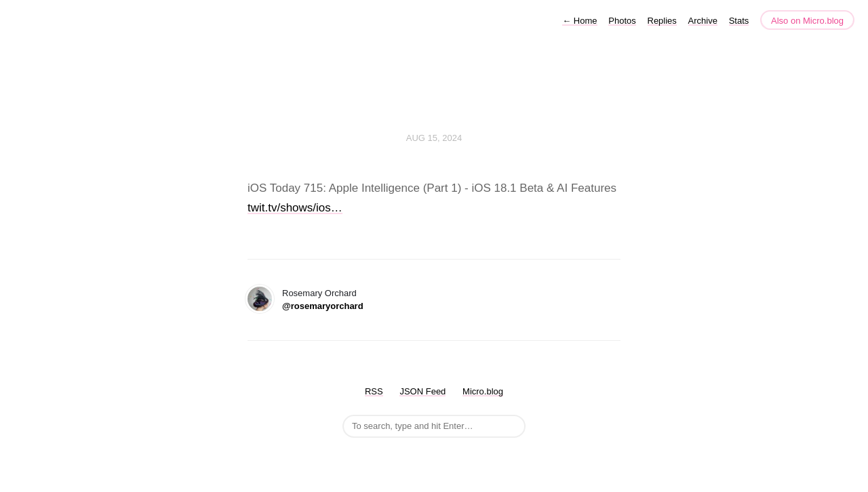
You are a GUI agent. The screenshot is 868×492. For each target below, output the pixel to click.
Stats (739, 21)
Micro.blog (483, 391)
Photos (622, 21)
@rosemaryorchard (323, 306)
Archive (703, 21)
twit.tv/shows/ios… (295, 208)
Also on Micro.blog (807, 21)
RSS (374, 391)
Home (579, 21)
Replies (662, 21)
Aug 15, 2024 (434, 138)
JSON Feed (422, 391)
